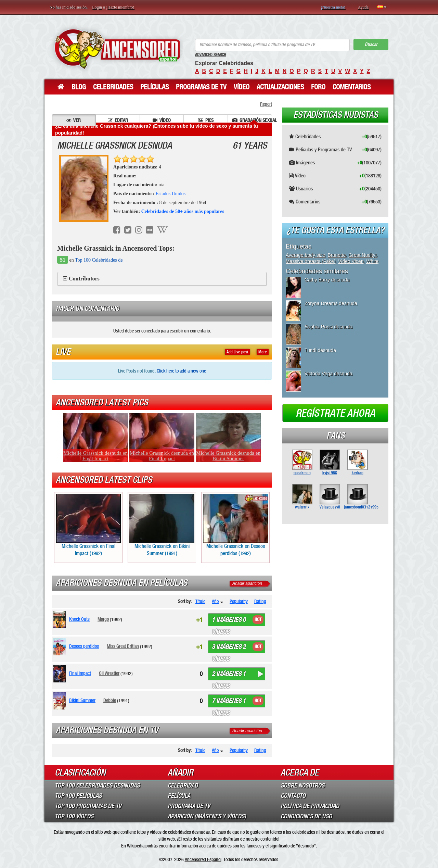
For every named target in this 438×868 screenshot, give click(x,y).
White (372, 261)
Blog (79, 87)
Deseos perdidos (84, 646)
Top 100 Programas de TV (88, 806)
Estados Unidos (171, 194)
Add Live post (237, 352)
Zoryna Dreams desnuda (331, 303)
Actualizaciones (280, 87)
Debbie (110, 700)
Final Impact (80, 673)
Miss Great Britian (123, 646)
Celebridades (113, 87)
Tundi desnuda (320, 350)
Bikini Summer (82, 700)
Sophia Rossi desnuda (328, 327)
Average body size (305, 255)
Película (179, 796)
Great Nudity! (362, 255)
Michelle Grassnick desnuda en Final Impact (95, 456)
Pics (206, 120)
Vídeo (242, 87)
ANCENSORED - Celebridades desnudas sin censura (117, 49)
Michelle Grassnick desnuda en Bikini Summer (228, 456)
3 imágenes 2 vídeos (229, 648)
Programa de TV (189, 806)
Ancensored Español (203, 859)
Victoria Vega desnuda (328, 374)
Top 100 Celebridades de (99, 260)
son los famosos (247, 846)
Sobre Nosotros (302, 785)
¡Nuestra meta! (333, 7)
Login (97, 7)
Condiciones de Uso (306, 816)
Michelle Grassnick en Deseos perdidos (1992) (235, 525)
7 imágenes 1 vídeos (229, 702)
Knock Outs (79, 619)
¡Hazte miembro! (120, 7)
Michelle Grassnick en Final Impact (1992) (88, 525)
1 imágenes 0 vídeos (229, 621)
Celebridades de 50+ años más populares (183, 211)
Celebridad (183, 785)
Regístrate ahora (335, 413)
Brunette (337, 255)
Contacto (293, 796)
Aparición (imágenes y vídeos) (207, 816)
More (263, 352)
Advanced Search (211, 55)
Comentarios (352, 87)
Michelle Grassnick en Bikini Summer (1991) (162, 525)
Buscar (371, 44)
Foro (318, 87)
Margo (103, 619)
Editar (118, 120)
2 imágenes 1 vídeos (229, 675)
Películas (154, 87)
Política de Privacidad (310, 806)
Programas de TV (201, 87)
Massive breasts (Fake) (311, 261)
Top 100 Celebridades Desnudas (97, 785)
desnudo (306, 846)
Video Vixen (351, 261)
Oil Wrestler (109, 673)
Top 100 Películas (78, 796)
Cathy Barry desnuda (327, 280)
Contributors (84, 279)
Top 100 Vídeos (74, 816)
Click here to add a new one (181, 371)
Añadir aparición (247, 583)
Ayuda (363, 7)
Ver (74, 120)
